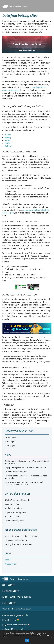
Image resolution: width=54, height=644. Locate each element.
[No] (51, 637)
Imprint (8, 560)
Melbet (8, 135)
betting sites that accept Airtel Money (21, 536)
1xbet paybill (10, 446)
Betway (8, 138)
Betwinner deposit (11, 591)
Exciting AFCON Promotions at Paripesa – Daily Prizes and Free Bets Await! (25, 483)
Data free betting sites (14, 521)
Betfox (8, 143)
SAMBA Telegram (12, 504)
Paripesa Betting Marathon (16, 472)
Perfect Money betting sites (16, 540)
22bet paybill (10, 442)
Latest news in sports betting (17, 597)
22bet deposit (9, 585)
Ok (27, 640)
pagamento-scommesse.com (16, 625)
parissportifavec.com (13, 629)
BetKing (8, 146)
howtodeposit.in (11, 620)
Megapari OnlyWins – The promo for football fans (26, 468)
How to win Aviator (13, 517)
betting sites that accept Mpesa (18, 544)
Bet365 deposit (9, 603)
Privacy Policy (11, 564)
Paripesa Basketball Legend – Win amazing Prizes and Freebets (26, 477)
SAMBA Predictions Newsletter (18, 500)
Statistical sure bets (13, 508)
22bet (7, 140)
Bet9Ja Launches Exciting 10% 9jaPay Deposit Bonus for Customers (27, 462)
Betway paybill (11, 437)
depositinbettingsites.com (15, 615)
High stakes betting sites (15, 512)
